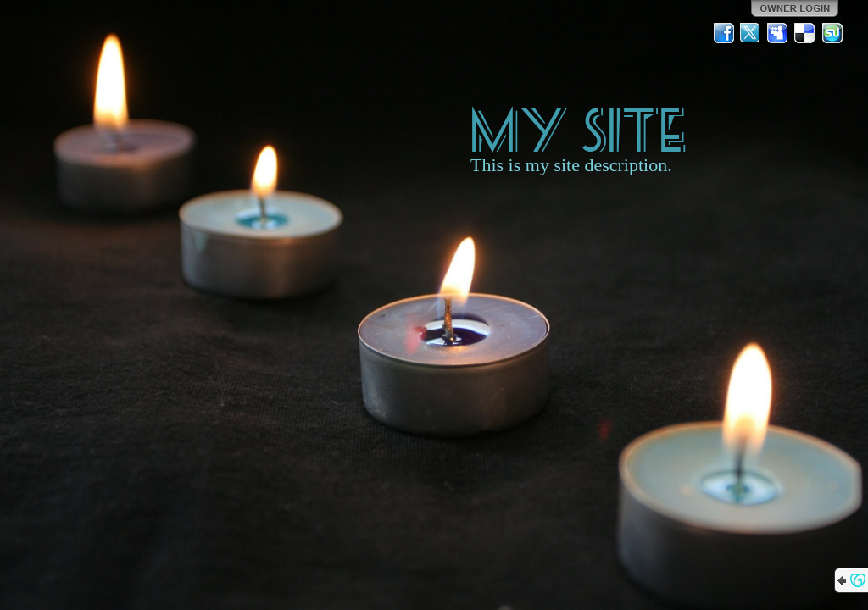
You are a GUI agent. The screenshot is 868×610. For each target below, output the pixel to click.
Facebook (724, 33)
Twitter (751, 33)
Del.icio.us (805, 33)
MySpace (778, 33)
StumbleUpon (832, 33)
